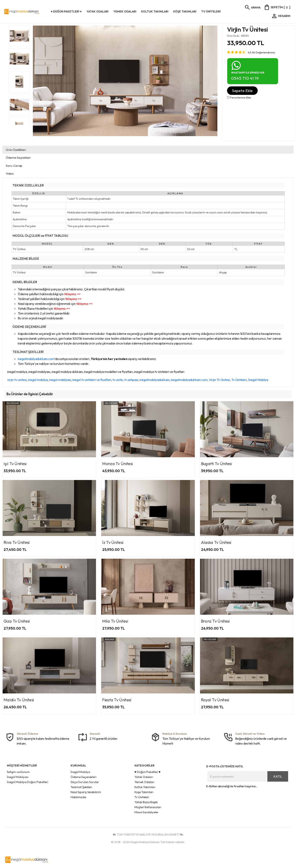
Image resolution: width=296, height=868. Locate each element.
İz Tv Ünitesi (113, 542)
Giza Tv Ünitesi (17, 621)
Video (10, 173)
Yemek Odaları (144, 782)
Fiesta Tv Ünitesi (117, 700)
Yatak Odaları (144, 777)
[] (277, 7)
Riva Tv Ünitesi (17, 542)
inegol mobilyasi (60, 380)
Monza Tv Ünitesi (117, 464)
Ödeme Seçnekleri (18, 158)
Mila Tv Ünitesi (115, 621)
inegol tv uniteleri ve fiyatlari (92, 380)
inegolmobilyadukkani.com (36, 359)
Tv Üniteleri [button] (211, 11)
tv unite (118, 380)
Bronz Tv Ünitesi (215, 621)
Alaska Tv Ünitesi (216, 542)
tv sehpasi (131, 380)
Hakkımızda (78, 797)
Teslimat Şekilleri (81, 787)
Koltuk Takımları (145, 787)
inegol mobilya (38, 380)
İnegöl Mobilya (258, 380)
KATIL (278, 776)
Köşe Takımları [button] (185, 11)
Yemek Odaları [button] (125, 11)
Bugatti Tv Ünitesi (216, 464)
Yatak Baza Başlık (146, 802)
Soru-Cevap (14, 166)
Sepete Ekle (242, 91)
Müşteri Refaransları (148, 807)
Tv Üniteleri (239, 380)
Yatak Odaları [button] (97, 11)
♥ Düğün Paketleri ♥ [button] (66, 11)
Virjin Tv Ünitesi (219, 380)
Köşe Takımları (144, 792)
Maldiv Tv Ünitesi (19, 700)
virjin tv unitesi (17, 380)
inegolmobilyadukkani (154, 380)
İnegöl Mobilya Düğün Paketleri (28, 782)
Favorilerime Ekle (239, 97)
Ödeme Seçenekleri (83, 777)
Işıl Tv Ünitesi (15, 464)
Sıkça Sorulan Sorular (85, 782)
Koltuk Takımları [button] (155, 11)
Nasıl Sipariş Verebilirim (86, 792)
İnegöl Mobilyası (18, 777)
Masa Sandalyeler (146, 812)
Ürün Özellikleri (16, 150)
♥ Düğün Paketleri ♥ (147, 772)
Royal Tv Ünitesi (215, 700)
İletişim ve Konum (18, 772)
